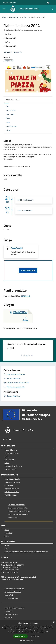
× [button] (54, 622)
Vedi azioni (18, 52)
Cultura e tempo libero (12, 482)
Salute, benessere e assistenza (18, 514)
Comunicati (8, 533)
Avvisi (7, 536)
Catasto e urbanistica (12, 492)
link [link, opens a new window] (47, 632)
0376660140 (26, 296)
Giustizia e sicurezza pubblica (18, 508)
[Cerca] (52, 9)
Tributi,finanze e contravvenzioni (19, 511)
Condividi (8, 52)
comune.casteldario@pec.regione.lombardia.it (20, 577)
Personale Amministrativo (13, 466)
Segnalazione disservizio (13, 592)
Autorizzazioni (13, 517)
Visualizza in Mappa (28, 270)
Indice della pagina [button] (13, 100)
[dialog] (28, 632)
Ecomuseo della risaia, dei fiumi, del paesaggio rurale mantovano (26, 552)
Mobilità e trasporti (11, 495)
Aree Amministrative (12, 453)
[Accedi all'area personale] (48, 3)
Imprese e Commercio (12, 489)
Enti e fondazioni (10, 460)
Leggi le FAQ (9, 595)
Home (4, 17)
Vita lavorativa (9, 485)
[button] (28, 641)
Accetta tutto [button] (20, 636)
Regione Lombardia (9, 2)
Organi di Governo (11, 450)
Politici (7, 463)
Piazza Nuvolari (17, 248)
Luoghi (7, 545)
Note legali (8, 617)
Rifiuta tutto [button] (36, 636)
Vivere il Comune (15, 17)
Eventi (26, 17)
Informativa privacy (11, 614)
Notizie (7, 530)
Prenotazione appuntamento (14, 589)
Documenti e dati (10, 469)
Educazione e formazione (16, 505)
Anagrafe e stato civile (12, 479)
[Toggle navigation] (4, 9)
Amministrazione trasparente (14, 608)
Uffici (6, 456)
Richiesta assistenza (11, 598)
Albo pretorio (9, 611)
